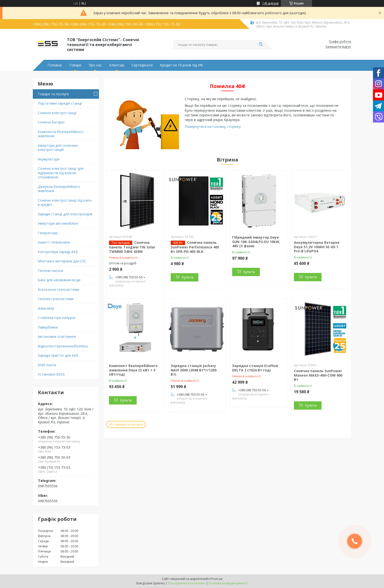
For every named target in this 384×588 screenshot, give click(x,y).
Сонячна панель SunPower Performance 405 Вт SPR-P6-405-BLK (195, 247)
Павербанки (48, 327)
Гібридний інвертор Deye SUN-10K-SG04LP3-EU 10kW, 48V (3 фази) (256, 242)
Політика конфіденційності (228, 583)
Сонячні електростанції (57, 113)
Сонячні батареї (51, 122)
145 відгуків (270, 3)
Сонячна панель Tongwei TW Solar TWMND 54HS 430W (132, 247)
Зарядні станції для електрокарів (65, 214)
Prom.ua (216, 579)
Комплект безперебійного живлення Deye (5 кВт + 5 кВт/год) (133, 370)
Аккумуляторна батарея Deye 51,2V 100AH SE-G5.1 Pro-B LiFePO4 (317, 247)
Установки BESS (51, 374)
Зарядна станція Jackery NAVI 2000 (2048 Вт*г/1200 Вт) (194, 370)
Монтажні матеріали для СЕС (62, 261)
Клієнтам (117, 65)
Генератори (48, 233)
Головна (55, 65)
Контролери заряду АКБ (58, 252)
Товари (75, 65)
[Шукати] (261, 45)
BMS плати (47, 365)
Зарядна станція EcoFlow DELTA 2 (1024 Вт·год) (255, 368)
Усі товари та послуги (126, 424)
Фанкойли (46, 308)
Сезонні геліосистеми (56, 299)
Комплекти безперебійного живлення (61, 134)
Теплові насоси (50, 271)
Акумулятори (49, 159)
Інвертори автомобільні (58, 223)
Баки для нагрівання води (59, 280)
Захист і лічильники (54, 242)
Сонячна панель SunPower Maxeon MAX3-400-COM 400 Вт (318, 375)
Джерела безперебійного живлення (59, 189)
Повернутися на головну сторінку (213, 127)
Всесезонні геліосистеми (58, 289)
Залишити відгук (338, 47)
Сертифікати (142, 65)
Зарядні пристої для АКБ (58, 355)
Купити (188, 277)
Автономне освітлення (57, 337)
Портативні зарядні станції (60, 103)
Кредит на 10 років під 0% (181, 65)
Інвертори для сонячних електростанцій (58, 148)
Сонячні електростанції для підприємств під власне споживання (61, 173)
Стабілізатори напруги (56, 318)
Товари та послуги (53, 94)
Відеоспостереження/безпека (63, 346)
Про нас (95, 65)
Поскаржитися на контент (187, 583)
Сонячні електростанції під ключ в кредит (65, 202)
